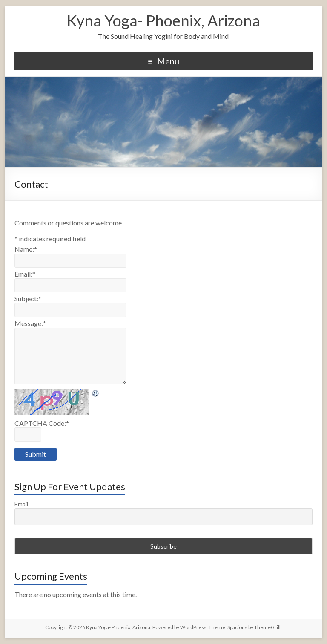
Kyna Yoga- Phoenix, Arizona (163, 20)
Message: (30, 323)
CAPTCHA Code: (42, 423)
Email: (25, 274)
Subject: (28, 299)
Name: (26, 249)
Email (21, 504)
